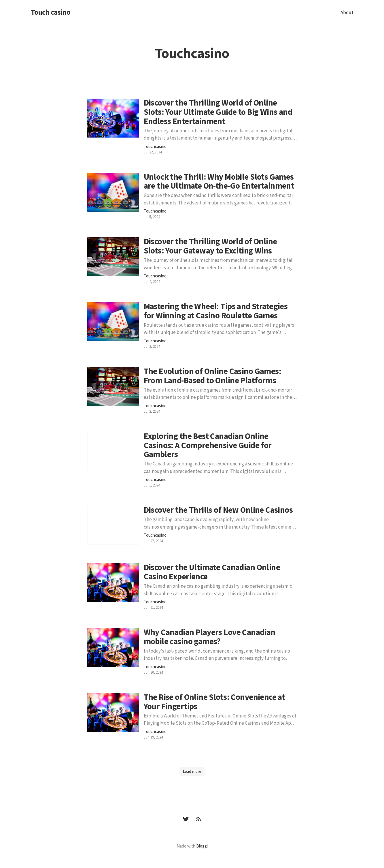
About (347, 13)
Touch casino (51, 13)
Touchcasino (155, 147)
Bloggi (202, 846)
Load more (192, 772)
